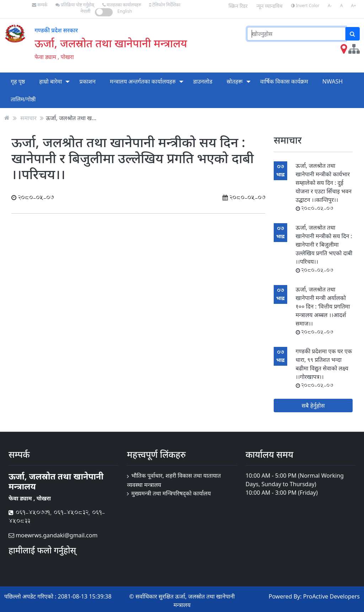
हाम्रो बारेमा (50, 81)
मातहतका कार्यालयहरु (122, 5)
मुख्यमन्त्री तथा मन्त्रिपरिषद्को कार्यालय (171, 493)
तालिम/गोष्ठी (23, 99)
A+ (354, 6)
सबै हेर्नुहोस (313, 406)
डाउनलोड (203, 81)
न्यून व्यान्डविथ (270, 6)
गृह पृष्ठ (18, 81)
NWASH (333, 81)
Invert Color (305, 6)
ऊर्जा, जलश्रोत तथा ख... (71, 118)
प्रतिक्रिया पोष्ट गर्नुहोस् (75, 5)
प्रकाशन (88, 81)
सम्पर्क (40, 5)
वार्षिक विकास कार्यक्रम (284, 81)
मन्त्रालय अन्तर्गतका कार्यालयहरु (143, 81)
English (125, 11)
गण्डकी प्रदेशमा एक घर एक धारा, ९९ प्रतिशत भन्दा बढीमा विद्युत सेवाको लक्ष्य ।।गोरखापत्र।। (324, 368)
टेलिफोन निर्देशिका (165, 5)
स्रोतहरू (234, 81)
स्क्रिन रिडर (238, 6)
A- (330, 6)
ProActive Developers (331, 596)
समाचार (28, 118)
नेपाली (85, 11)
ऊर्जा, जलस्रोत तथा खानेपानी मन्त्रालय (111, 43)
